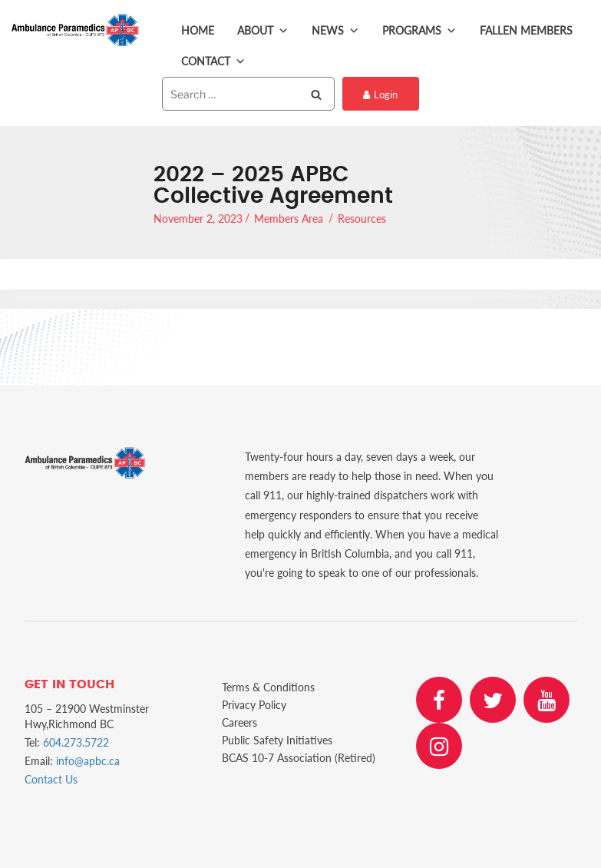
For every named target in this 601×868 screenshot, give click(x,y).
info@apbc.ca (88, 761)
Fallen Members (526, 30)
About (263, 31)
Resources (362, 219)
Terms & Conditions (268, 687)
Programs (419, 31)
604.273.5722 (76, 742)
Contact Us (51, 779)
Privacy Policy (254, 705)
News (335, 31)
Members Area (289, 219)
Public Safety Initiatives (277, 740)
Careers (239, 722)
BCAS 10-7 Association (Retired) (299, 758)
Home (198, 30)
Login (380, 94)
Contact (213, 61)
